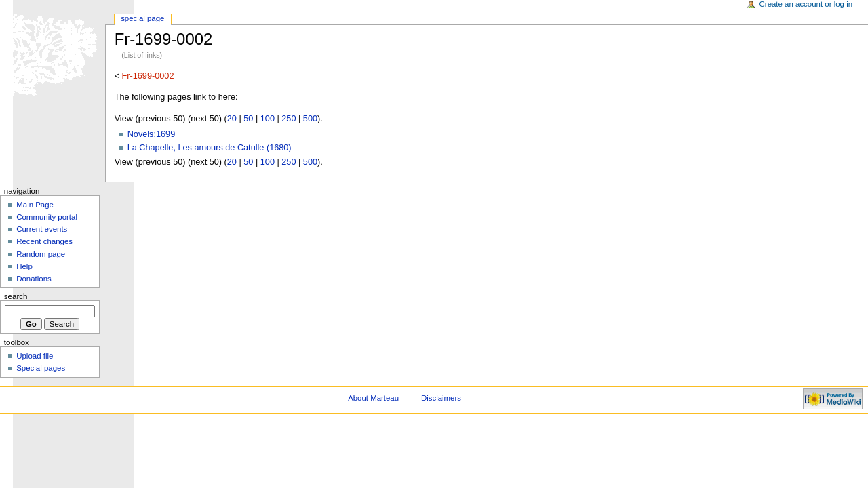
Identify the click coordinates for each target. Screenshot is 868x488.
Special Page (142, 18)
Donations (34, 279)
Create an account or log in (806, 4)
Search (16, 296)
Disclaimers (441, 398)
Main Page (35, 205)
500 (310, 119)
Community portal (47, 217)
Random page (41, 254)
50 (248, 119)
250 (289, 119)
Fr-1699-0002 (148, 76)
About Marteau (373, 398)
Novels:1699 (152, 134)
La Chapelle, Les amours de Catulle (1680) (210, 148)
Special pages (41, 368)
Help (24, 266)
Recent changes (44, 241)
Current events (42, 229)
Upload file (35, 356)
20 (232, 119)
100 (268, 119)
